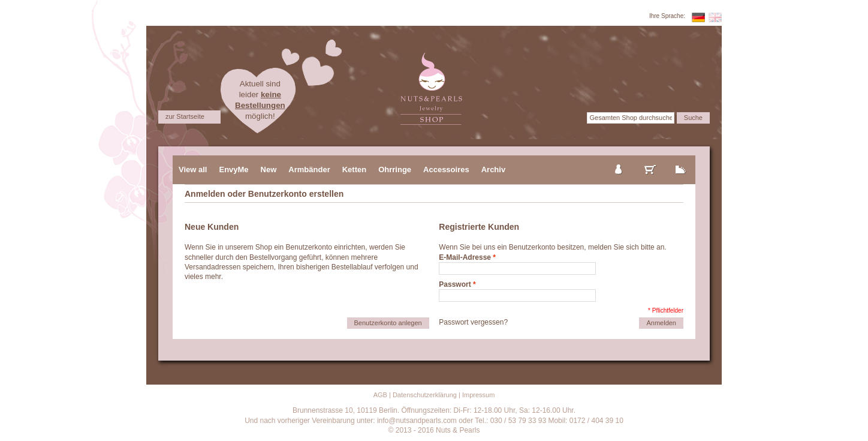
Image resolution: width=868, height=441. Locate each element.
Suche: (574, 118)
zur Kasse (681, 160)
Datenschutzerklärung (425, 395)
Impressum (478, 395)
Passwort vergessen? (473, 322)
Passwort (455, 284)
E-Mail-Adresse (465, 257)
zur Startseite (185, 116)
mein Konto (619, 160)
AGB (380, 395)
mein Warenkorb (650, 160)
